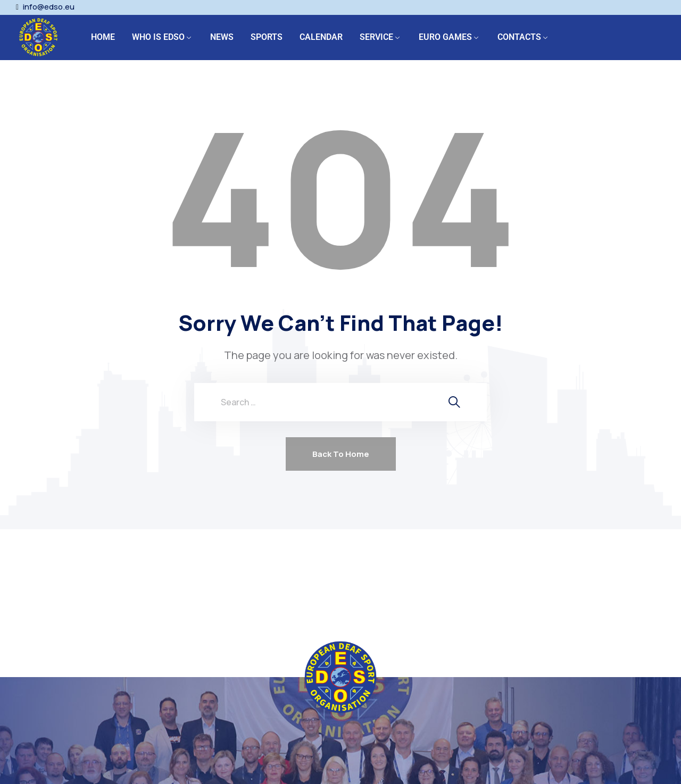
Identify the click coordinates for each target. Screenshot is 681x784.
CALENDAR (321, 37)
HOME (103, 37)
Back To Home (341, 454)
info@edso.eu (49, 7)
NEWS (222, 37)
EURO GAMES (445, 37)
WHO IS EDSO (158, 37)
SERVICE (376, 37)
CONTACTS (519, 37)
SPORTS (267, 37)
